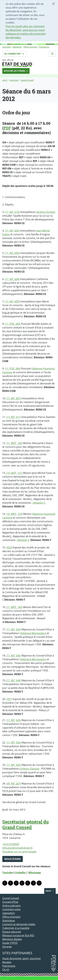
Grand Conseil (27, 80)
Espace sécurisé (12, 932)
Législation (17, 47)
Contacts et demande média (19, 924)
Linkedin (21, 873)
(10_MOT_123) (14, 514)
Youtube (8, 873)
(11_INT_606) (12, 253)
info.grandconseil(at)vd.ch (17, 848)
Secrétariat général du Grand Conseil (26, 825)
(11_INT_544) (13, 680)
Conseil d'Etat (10, 902)
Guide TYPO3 (10, 943)
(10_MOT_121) (14, 473)
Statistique (9, 921)
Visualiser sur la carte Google (19, 852)
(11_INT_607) (14, 398)
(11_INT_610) (12, 212)
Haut (50, 891)
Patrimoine (9, 966)
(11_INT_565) (14, 765)
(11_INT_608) (12, 279)
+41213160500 (11, 844)
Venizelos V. (39, 503)
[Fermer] (54, 4)
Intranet (7, 947)
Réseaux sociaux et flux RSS (18, 935)
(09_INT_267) (14, 784)
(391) (9, 699)
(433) (9, 547)
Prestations (44, 47)
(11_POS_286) (13, 369)
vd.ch (5, 80)
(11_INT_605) (12, 231)
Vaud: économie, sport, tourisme (21, 958)
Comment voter (12, 909)
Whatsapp (35, 873)
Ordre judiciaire (11, 906)
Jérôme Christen (46, 212)
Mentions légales (12, 939)
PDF (7, 128)
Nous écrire (13, 859)
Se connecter (14, 54)
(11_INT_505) (14, 629)
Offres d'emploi (30, 47)
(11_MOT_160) (14, 443)
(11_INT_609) (12, 301)
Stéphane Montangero (33, 633)
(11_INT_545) (14, 720)
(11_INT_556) (14, 743)
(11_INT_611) (14, 417)
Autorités (7, 47)
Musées (7, 962)
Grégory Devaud (29, 769)
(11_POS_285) (13, 324)
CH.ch (6, 970)
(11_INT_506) (14, 656)
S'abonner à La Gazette (16, 928)
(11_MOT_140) (14, 607)
